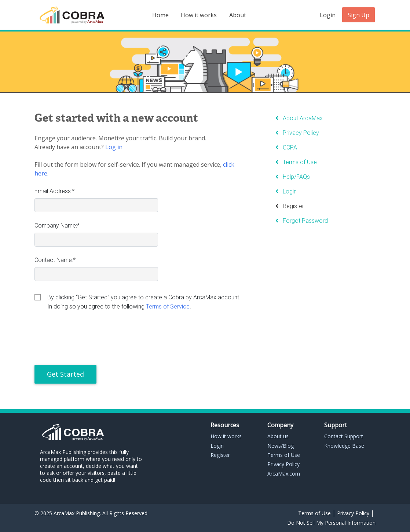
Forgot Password (305, 221)
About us (278, 436)
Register (293, 206)
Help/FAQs (296, 177)
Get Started (65, 374)
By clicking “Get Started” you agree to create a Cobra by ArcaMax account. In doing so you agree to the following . (144, 298)
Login (328, 15)
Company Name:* (57, 225)
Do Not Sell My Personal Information (331, 523)
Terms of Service (168, 306)
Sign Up (358, 15)
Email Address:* (54, 191)
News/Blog (281, 446)
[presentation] (90, 340)
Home (160, 15)
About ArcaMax (303, 118)
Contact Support (344, 436)
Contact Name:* (55, 260)
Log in (114, 147)
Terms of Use (300, 162)
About (238, 15)
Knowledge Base (344, 446)
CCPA (290, 147)
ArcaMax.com (284, 474)
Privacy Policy (301, 133)
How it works (199, 15)
